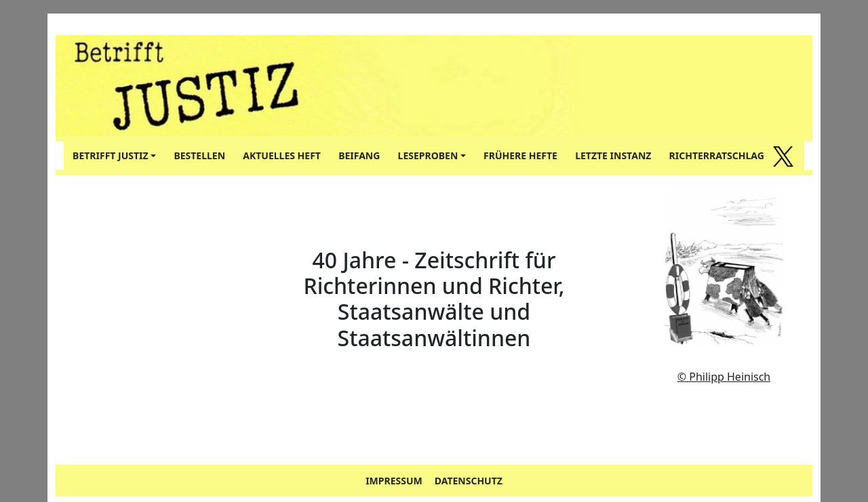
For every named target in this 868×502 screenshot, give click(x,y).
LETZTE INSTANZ (613, 155)
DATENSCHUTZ (469, 481)
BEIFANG (359, 155)
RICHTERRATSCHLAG (717, 155)
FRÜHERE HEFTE (520, 155)
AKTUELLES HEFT (282, 155)
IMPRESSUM (394, 481)
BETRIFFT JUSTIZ (111, 155)
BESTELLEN (199, 155)
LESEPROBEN (428, 155)
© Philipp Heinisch (724, 377)
